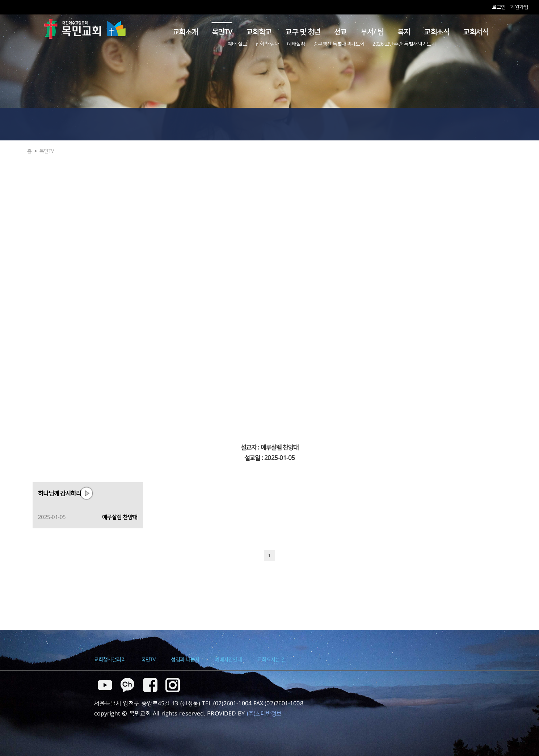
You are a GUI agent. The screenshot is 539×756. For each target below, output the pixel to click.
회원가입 (519, 7)
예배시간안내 (228, 660)
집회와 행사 (267, 44)
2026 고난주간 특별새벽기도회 (404, 44)
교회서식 (476, 32)
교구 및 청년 (303, 32)
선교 (340, 32)
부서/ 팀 (372, 32)
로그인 (499, 7)
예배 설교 (237, 44)
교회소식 (437, 32)
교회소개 (185, 32)
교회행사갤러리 (110, 660)
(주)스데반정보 (264, 714)
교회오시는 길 (272, 660)
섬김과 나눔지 (185, 660)
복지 (404, 32)
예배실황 (296, 44)
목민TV (222, 32)
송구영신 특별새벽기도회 (339, 44)
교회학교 (259, 32)
